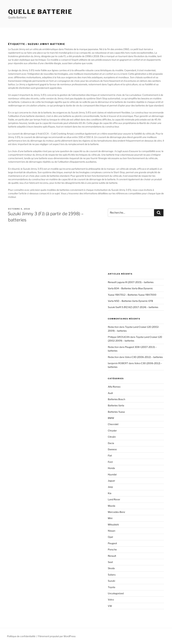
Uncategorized (116, 593)
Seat (110, 562)
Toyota (112, 587)
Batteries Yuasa (116, 412)
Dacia (111, 443)
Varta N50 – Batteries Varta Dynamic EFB (130, 301)
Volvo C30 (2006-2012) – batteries (144, 357)
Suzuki (111, 581)
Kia (110, 493)
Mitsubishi (113, 524)
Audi (110, 393)
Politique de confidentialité (21, 636)
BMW (111, 418)
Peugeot (112, 543)
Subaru (112, 575)
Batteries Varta (116, 405)
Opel (110, 537)
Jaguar (111, 481)
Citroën (112, 437)
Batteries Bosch (116, 399)
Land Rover (114, 499)
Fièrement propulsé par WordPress (57, 636)
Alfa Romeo (114, 387)
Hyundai (112, 474)
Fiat (110, 455)
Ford (110, 462)
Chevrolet (113, 424)
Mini (110, 518)
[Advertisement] (136, 245)
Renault (112, 556)
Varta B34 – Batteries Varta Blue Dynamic (130, 288)
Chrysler (112, 431)
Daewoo (112, 449)
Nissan (112, 531)
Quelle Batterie (40, 12)
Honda (111, 468)
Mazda (112, 506)
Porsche (112, 549)
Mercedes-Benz (116, 512)
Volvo (111, 600)
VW (110, 606)
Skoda (111, 568)
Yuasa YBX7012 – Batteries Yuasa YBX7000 (132, 295)
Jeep (110, 487)
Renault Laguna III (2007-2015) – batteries (131, 282)
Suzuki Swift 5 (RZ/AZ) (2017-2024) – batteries (133, 307)
